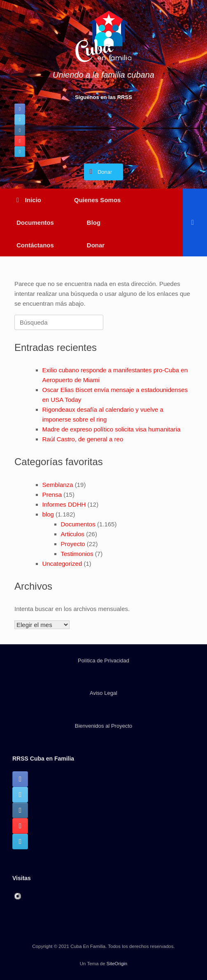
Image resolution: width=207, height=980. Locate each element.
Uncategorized (62, 564)
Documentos (35, 223)
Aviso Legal (103, 693)
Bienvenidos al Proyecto (103, 726)
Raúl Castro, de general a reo (83, 439)
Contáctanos (35, 245)
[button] (195, 223)
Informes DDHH (64, 504)
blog (48, 514)
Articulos (73, 534)
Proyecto (73, 544)
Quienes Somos (97, 200)
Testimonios (77, 554)
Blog (94, 223)
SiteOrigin (117, 964)
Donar (96, 245)
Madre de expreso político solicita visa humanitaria (112, 429)
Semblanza (58, 485)
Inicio (29, 200)
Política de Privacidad (103, 661)
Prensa (52, 495)
